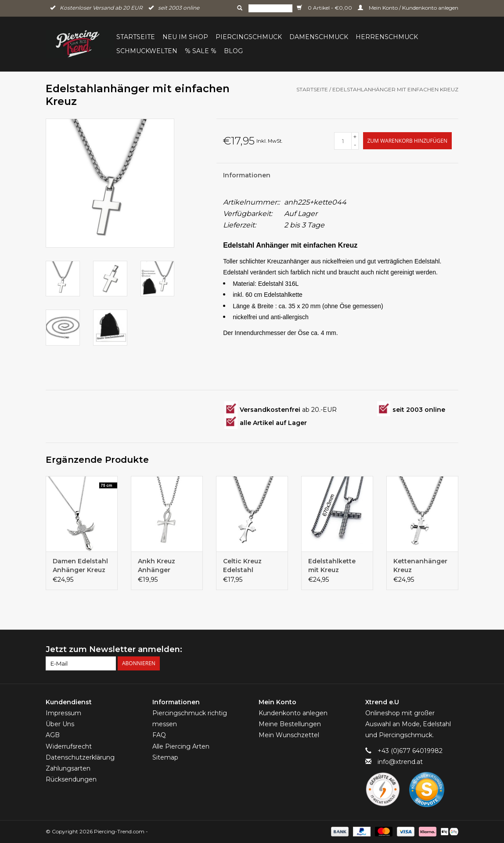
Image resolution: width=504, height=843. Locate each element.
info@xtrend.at (400, 762)
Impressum (63, 713)
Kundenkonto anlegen (293, 713)
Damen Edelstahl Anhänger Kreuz (80, 566)
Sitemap (165, 757)
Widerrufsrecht (69, 746)
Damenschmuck (319, 37)
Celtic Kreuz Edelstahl (242, 566)
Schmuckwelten (147, 51)
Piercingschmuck (249, 37)
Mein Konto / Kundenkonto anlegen (408, 8)
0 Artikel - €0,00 (325, 8)
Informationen (247, 175)
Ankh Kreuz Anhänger (157, 566)
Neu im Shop (185, 37)
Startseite (136, 37)
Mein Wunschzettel (289, 735)
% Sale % (201, 51)
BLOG (233, 51)
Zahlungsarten (68, 768)
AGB (53, 735)
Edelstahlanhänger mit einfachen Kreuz (395, 89)
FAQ (159, 735)
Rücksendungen (71, 779)
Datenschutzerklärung (80, 757)
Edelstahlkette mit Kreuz (332, 566)
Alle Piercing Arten (181, 746)
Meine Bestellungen (290, 724)
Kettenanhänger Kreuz (420, 566)
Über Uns (60, 724)
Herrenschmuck (387, 37)
